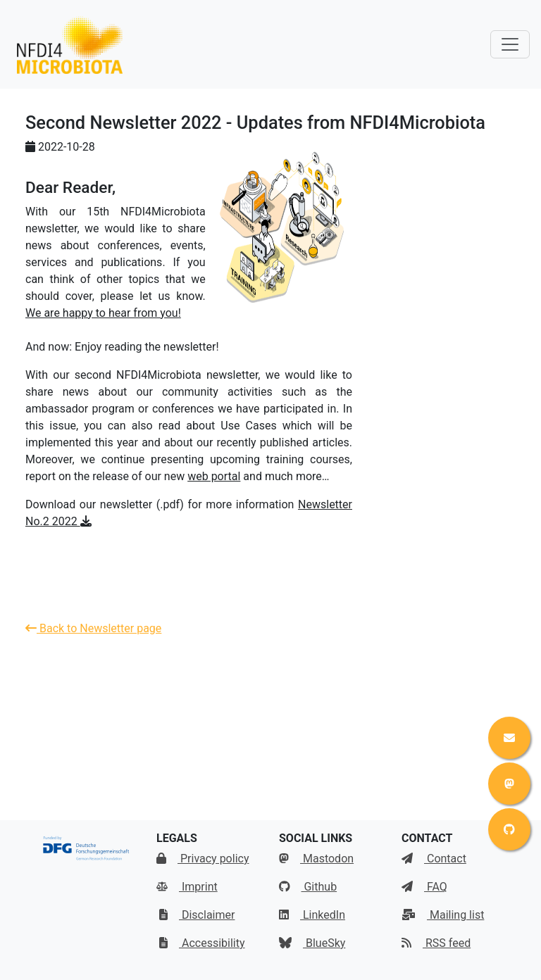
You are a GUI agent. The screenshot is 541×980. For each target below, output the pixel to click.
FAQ (424, 887)
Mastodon (316, 859)
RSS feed (436, 943)
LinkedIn (312, 915)
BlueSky (312, 943)
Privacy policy (203, 859)
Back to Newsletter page (93, 628)
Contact (434, 859)
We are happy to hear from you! (103, 313)
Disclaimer (197, 915)
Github (308, 887)
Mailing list (443, 915)
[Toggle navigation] (510, 44)
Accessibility (202, 943)
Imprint (187, 887)
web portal (214, 476)
